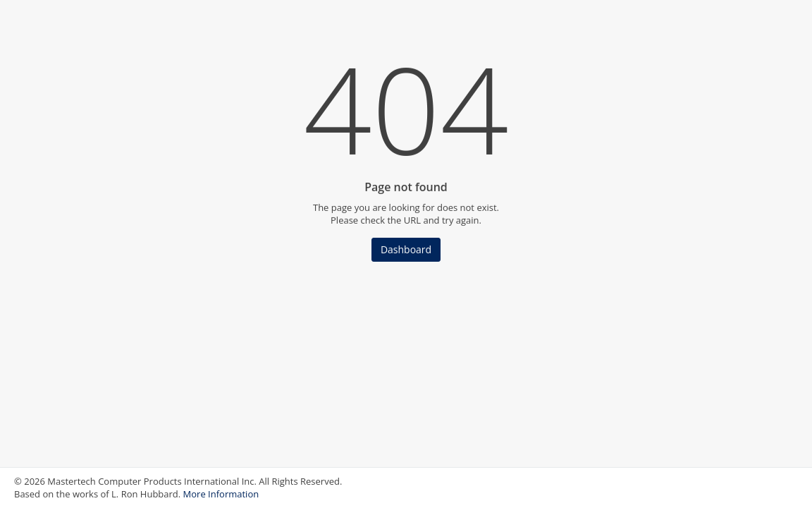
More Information (221, 494)
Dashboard (406, 249)
